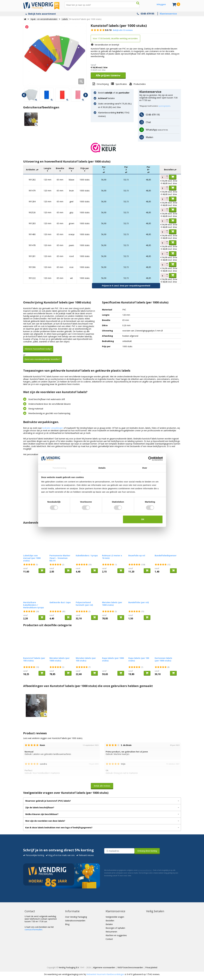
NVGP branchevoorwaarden (130, 967)
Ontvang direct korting (147, 851)
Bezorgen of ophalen (115, 928)
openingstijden (164, 106)
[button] (136, 148)
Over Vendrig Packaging (76, 917)
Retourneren (111, 932)
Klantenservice (168, 14)
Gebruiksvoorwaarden (75, 921)
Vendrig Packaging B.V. (69, 967)
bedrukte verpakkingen (53, 428)
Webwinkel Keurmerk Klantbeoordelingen (105, 974)
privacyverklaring (145, 870)
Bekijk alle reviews (102, 786)
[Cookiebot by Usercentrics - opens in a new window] (150, 459)
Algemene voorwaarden (104, 967)
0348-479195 (147, 14)
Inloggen (161, 4)
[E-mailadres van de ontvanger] (119, 851)
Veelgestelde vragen (115, 917)
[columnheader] (32, 170)
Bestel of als (114, 93)
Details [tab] (102, 468)
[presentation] (126, 861)
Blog (67, 924)
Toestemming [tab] (59, 468)
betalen (106, 98)
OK (143, 519)
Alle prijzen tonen (108, 75)
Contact (109, 939)
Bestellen (110, 921)
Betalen (109, 924)
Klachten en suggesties (116, 935)
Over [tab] (145, 468)
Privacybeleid (151, 967)
